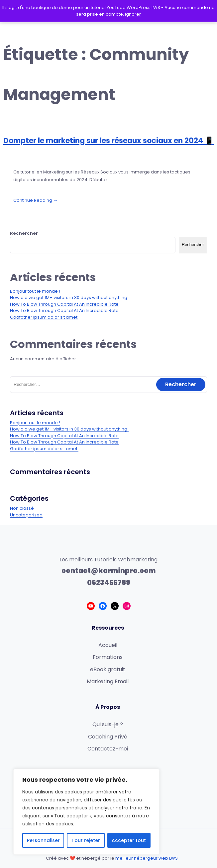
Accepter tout (129, 840)
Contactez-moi (108, 749)
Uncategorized (26, 515)
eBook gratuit (108, 669)
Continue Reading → (35, 200)
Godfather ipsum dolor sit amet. (44, 317)
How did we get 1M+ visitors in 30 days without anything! (69, 297)
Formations (108, 657)
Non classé (22, 508)
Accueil (108, 645)
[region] (86, 812)
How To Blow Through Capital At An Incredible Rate (64, 304)
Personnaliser (43, 840)
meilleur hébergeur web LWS (147, 858)
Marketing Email (108, 681)
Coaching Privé (108, 737)
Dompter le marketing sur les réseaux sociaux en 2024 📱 (108, 141)
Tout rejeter (86, 840)
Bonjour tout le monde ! (35, 291)
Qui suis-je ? (108, 724)
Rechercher (24, 233)
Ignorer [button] (133, 14)
